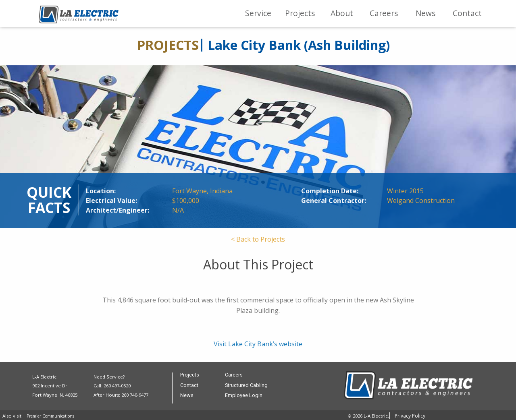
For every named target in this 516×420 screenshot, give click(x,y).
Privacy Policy (410, 416)
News (425, 13)
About (342, 13)
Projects (300, 13)
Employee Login (244, 396)
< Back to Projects (258, 239)
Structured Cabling (246, 386)
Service (258, 13)
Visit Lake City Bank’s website (258, 344)
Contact (467, 13)
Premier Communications (50, 416)
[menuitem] (258, 13)
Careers (384, 13)
